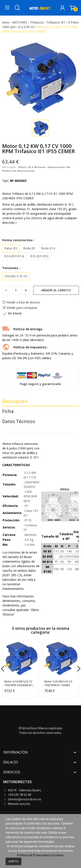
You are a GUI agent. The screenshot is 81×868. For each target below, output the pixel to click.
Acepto (13, 861)
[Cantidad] (16, 290)
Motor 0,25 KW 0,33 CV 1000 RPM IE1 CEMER (58, 683)
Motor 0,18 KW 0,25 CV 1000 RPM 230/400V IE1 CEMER (19, 683)
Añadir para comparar (20, 308)
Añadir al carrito (56, 290)
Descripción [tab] (15, 401)
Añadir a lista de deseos (21, 302)
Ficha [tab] (8, 411)
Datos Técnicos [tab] (19, 421)
